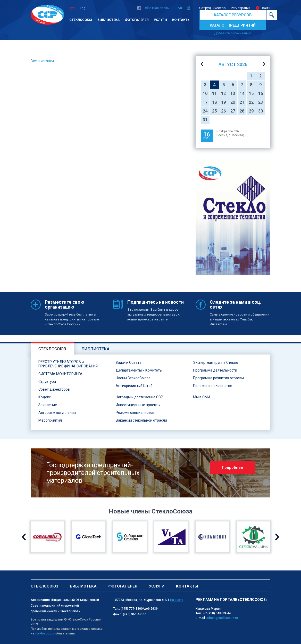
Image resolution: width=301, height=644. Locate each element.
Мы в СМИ (202, 397)
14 (242, 94)
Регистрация (241, 8)
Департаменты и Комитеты (139, 370)
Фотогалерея (137, 20)
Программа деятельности (215, 370)
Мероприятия (50, 420)
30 (261, 111)
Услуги (160, 20)
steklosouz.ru (45, 633)
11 (214, 94)
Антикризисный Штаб (134, 386)
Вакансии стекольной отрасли (141, 420)
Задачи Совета (129, 363)
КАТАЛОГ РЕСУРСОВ (233, 15)
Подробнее (232, 468)
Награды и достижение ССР (139, 397)
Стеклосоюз (81, 20)
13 (233, 94)
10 (205, 94)
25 (214, 111)
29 (251, 111)
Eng (83, 8)
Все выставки (42, 61)
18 (214, 102)
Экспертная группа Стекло (216, 363)
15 (251, 94)
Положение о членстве (213, 386)
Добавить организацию (233, 33)
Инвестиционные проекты (138, 405)
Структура (47, 382)
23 (261, 102)
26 (223, 111)
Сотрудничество (212, 8)
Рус (72, 8)
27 (233, 111)
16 (261, 94)
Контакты (181, 20)
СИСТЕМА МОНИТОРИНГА (60, 374)
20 (233, 102)
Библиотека (108, 20)
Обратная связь (156, 8)
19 (223, 102)
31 (205, 120)
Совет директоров (54, 389)
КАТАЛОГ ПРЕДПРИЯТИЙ (233, 25)
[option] (233, 217)
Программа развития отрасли (218, 378)
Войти (266, 8)
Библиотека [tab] (95, 349)
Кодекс (45, 397)
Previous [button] (24, 537)
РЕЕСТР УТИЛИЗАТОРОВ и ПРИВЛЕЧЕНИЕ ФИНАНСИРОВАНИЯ (68, 364)
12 (223, 94)
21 (242, 102)
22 (251, 102)
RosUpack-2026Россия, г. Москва (230, 133)
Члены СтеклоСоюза (133, 378)
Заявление (48, 405)
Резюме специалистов (135, 413)
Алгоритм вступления (57, 413)
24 (205, 111)
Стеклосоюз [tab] (52, 349)
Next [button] (277, 537)
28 (242, 111)
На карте (177, 600)
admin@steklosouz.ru (222, 618)
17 (205, 102)
